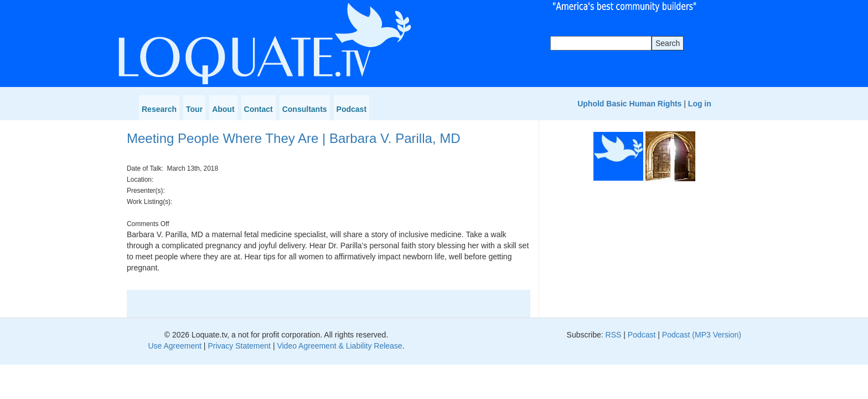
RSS (614, 335)
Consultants (305, 109)
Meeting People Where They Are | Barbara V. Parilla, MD (294, 138)
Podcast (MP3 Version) (702, 335)
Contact (259, 109)
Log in (700, 104)
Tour (194, 109)
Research (159, 109)
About (223, 109)
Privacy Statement (239, 346)
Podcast (352, 109)
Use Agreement (175, 346)
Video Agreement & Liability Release (339, 346)
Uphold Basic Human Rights (629, 104)
